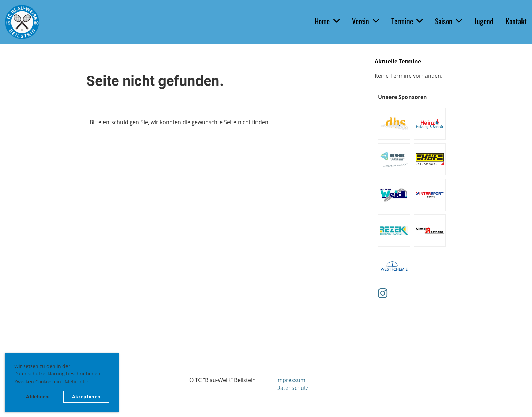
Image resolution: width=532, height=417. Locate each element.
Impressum (291, 380)
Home (327, 21)
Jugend (484, 21)
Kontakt (516, 21)
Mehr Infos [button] (77, 382)
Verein (365, 21)
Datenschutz (292, 388)
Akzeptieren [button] (86, 396)
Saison (449, 21)
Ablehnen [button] (37, 396)
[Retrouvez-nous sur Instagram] (383, 293)
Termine (407, 21)
